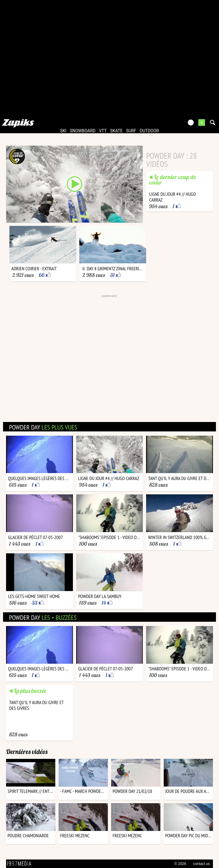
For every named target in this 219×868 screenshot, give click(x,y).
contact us (202, 864)
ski (63, 131)
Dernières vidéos (27, 752)
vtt (103, 131)
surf (131, 131)
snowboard (83, 131)
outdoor (149, 131)
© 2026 (180, 864)
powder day (43, 427)
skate (116, 131)
